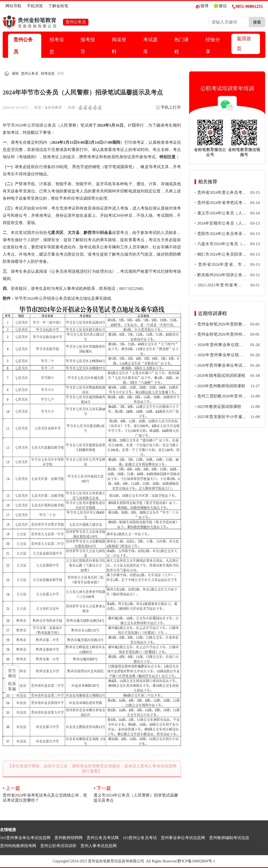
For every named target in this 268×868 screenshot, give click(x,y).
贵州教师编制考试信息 (229, 838)
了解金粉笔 (58, 6)
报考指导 (88, 46)
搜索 (257, 22)
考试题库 (150, 46)
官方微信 (12, 673)
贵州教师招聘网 (68, 838)
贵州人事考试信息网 (98, 846)
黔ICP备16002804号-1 (196, 861)
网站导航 (13, 6)
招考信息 (57, 46)
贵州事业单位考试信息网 (183, 838)
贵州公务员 (23, 46)
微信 (220, 6)
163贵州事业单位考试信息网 (25, 838)
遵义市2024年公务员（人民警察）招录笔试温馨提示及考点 (137, 794)
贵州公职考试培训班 (58, 846)
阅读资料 (119, 46)
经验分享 (213, 46)
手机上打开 (168, 109)
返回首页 (244, 44)
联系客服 (12, 686)
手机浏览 (35, 6)
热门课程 (181, 46)
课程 (15, 73)
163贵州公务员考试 (140, 838)
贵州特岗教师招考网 (18, 846)
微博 (202, 6)
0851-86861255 (247, 6)
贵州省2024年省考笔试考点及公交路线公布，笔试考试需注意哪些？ (46, 794)
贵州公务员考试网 (103, 838)
